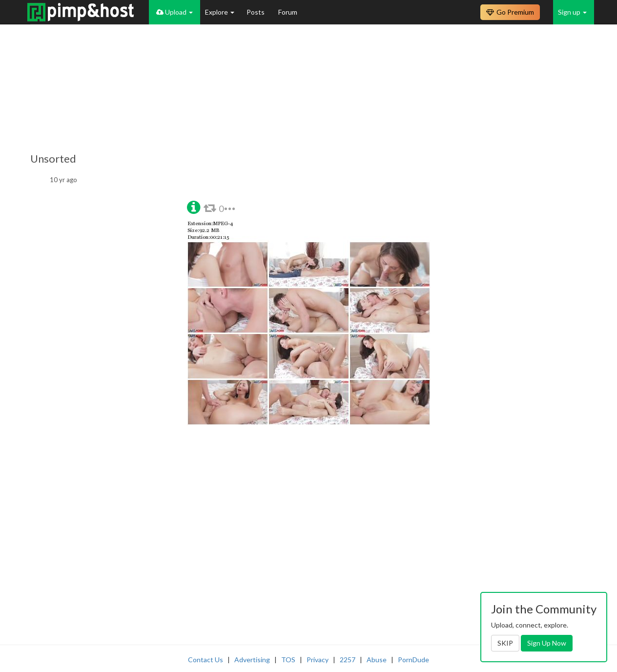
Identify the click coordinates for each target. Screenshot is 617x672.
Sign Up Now (547, 643)
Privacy (318, 660)
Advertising (252, 660)
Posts (256, 12)
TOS (288, 660)
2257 (348, 660)
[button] (194, 206)
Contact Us (206, 660)
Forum (288, 12)
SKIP (505, 643)
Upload (175, 12)
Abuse (377, 660)
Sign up (572, 12)
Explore (220, 12)
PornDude (413, 660)
